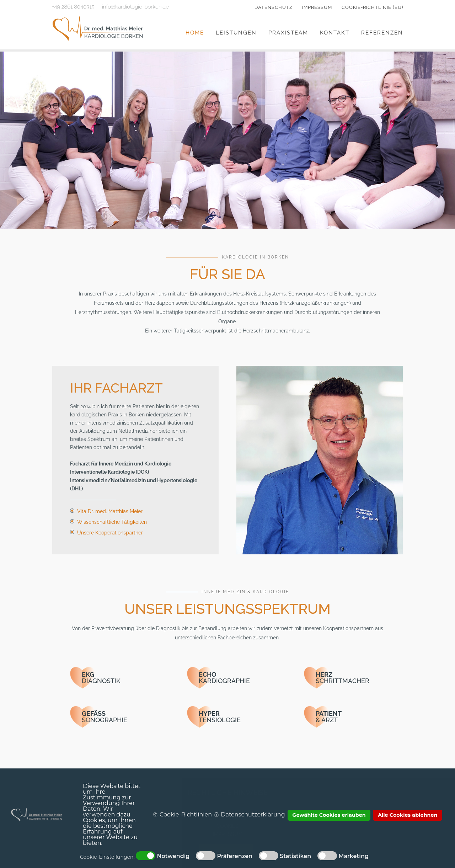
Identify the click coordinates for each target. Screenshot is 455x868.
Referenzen (382, 33)
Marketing (354, 856)
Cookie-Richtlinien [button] (186, 814)
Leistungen (236, 33)
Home (195, 33)
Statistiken (295, 856)
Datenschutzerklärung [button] (253, 814)
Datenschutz (274, 7)
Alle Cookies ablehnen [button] (408, 815)
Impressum (317, 7)
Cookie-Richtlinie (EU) (372, 7)
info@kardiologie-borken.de (135, 7)
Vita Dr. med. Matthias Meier (110, 511)
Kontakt (335, 33)
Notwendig (173, 856)
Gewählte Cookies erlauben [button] (329, 815)
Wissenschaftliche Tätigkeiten (112, 522)
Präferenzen (235, 856)
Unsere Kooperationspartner (110, 533)
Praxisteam (288, 33)
